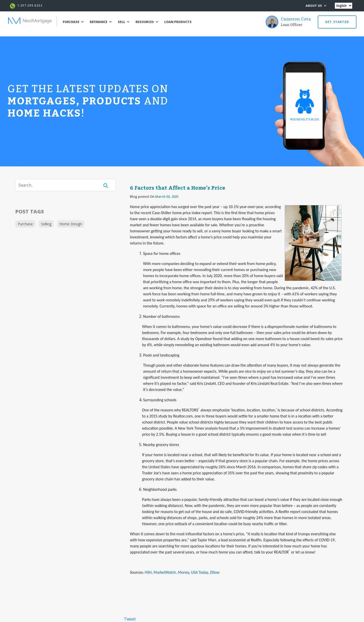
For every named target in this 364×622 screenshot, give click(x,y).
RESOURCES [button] (147, 22)
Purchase (25, 224)
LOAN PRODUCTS (178, 22)
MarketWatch (165, 572)
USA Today (199, 572)
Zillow (215, 572)
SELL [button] (124, 22)
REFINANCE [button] (101, 22)
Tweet (130, 619)
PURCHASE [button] (73, 22)
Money (183, 572)
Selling (46, 224)
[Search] (61, 185)
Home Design (71, 224)
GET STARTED (337, 22)
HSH (148, 572)
